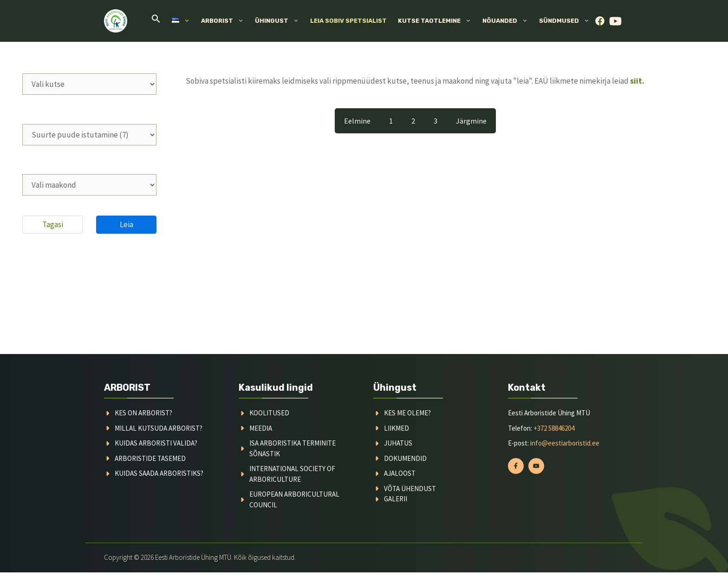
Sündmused (567, 21)
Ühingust (280, 21)
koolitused (269, 413)
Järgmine (471, 121)
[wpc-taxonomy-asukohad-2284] (89, 185)
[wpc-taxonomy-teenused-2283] (89, 135)
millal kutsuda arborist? (159, 428)
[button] (156, 21)
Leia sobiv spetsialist (348, 21)
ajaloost (400, 473)
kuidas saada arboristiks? (159, 473)
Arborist (225, 21)
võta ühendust (410, 489)
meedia (261, 428)
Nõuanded (508, 21)
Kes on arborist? (143, 413)
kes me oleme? (407, 413)
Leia (127, 224)
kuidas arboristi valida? (156, 443)
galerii (396, 499)
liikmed (396, 428)
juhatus (398, 443)
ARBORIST (127, 387)
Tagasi (53, 224)
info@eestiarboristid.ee (565, 443)
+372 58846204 (554, 428)
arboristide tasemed (150, 458)
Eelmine (357, 121)
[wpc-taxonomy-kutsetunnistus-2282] (89, 84)
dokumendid (405, 458)
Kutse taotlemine (437, 21)
